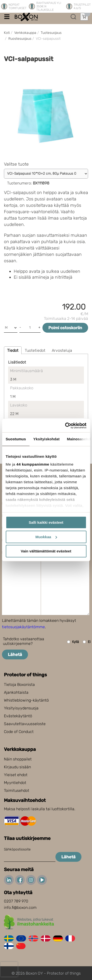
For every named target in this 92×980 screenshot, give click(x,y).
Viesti (12, 558)
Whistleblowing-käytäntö (26, 700)
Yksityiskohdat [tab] (46, 439)
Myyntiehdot (15, 783)
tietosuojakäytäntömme (23, 627)
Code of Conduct (19, 732)
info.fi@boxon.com (20, 908)
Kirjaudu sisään (17, 767)
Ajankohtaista (16, 692)
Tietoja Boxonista (19, 685)
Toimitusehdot (17, 791)
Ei (87, 642)
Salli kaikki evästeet (46, 522)
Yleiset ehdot (16, 775)
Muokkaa (46, 537)
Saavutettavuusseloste (25, 724)
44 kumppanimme (33, 464)
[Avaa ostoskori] (84, 17)
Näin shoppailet (18, 759)
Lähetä (15, 654)
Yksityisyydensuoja (21, 708)
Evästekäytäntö (18, 716)
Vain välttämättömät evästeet (46, 551)
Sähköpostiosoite (17, 849)
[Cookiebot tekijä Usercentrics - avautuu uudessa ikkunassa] (66, 426)
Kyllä (73, 642)
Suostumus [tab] (16, 439)
